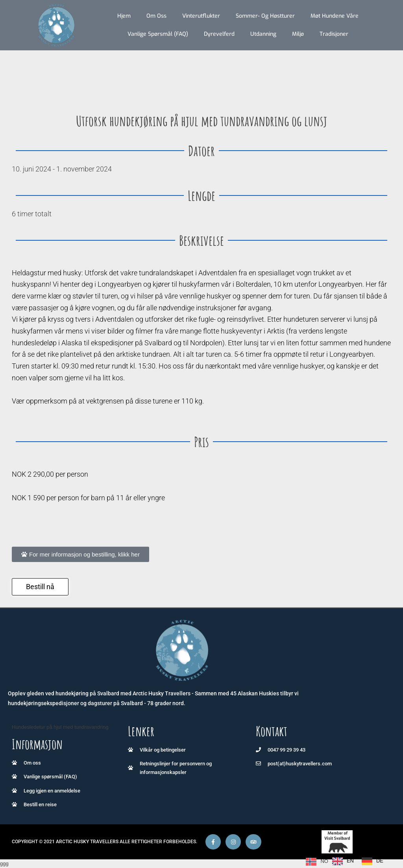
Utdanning (263, 34)
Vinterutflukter (201, 16)
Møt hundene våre (335, 16)
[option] (343, 861)
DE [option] (380, 861)
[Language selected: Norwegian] (347, 861)
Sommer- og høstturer (265, 16)
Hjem (124, 16)
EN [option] (350, 861)
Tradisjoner (334, 34)
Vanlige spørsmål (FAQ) (158, 34)
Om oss (156, 16)
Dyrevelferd (219, 34)
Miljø (298, 34)
